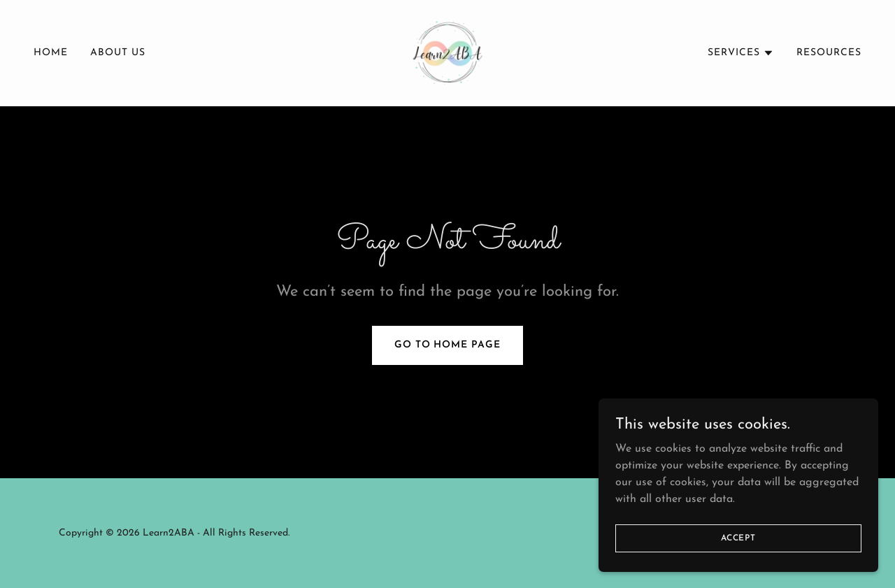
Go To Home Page (448, 345)
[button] (741, 53)
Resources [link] (829, 53)
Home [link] (51, 53)
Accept (738, 557)
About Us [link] (118, 53)
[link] (447, 52)
